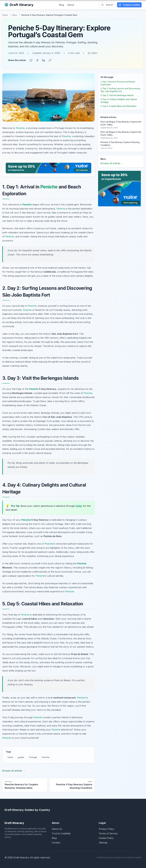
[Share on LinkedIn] (44, 60)
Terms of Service (108, 833)
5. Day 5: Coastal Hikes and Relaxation (118, 106)
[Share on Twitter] (31, 60)
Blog (61, 5)
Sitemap (103, 842)
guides (21, 757)
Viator (79, 506)
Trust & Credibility (61, 833)
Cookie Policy (106, 838)
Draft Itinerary (19, 5)
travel (10, 757)
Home (5, 15)
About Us (57, 829)
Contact (56, 842)
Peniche (20, 128)
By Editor (93, 53)
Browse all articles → (14, 770)
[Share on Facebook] (37, 60)
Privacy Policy (107, 829)
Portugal (33, 757)
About (71, 5)
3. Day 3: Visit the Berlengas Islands (117, 95)
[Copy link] (50, 60)
